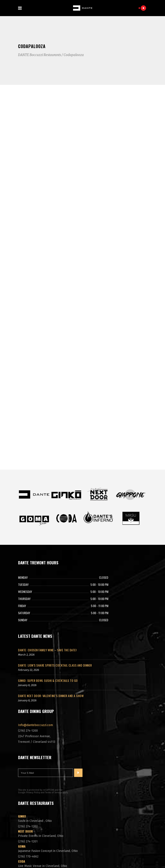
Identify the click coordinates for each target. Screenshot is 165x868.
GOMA (22, 780)
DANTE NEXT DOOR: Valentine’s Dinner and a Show (51, 629)
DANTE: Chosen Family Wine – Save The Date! (47, 583)
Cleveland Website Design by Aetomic (82, 856)
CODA (22, 795)
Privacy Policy (33, 726)
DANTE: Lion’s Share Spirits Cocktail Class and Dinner (55, 599)
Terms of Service (53, 726)
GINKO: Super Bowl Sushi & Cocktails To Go (48, 614)
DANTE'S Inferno (29, 810)
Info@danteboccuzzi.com (35, 659)
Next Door (25, 765)
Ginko (22, 750)
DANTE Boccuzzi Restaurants (40, 55)
